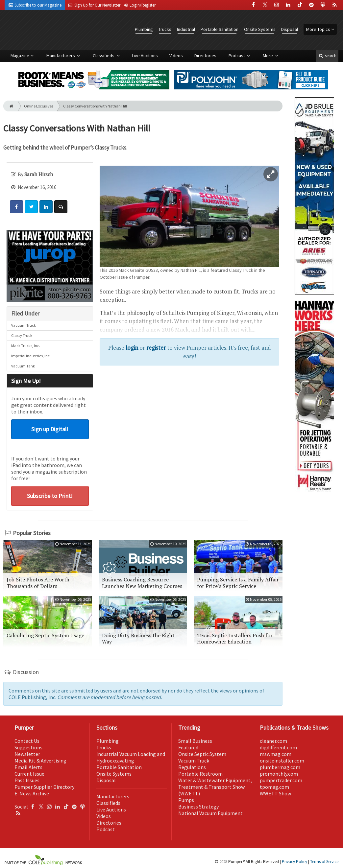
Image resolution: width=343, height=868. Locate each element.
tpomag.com (274, 787)
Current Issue (29, 774)
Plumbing (144, 29)
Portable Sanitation (220, 29)
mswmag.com (276, 754)
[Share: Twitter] (31, 207)
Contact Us (27, 741)
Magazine (20, 56)
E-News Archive (32, 793)
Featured (188, 747)
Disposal (290, 29)
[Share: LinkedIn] (46, 207)
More (268, 56)
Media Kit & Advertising (40, 761)
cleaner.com (273, 741)
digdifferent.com (278, 747)
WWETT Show (275, 793)
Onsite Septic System (202, 754)
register (156, 348)
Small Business (195, 741)
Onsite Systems (260, 29)
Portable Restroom (200, 774)
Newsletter (27, 754)
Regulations (192, 767)
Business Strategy (198, 807)
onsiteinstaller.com (282, 761)
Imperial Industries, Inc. (31, 356)
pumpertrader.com (281, 780)
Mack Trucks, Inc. (26, 346)
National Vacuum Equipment (210, 813)
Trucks (165, 29)
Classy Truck (22, 335)
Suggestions (28, 747)
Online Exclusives (39, 106)
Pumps (186, 800)
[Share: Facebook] (16, 207)
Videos (176, 56)
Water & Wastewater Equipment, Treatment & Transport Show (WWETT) (215, 787)
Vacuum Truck (24, 325)
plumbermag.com (280, 767)
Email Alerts (28, 767)
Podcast (237, 56)
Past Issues (27, 780)
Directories (205, 56)
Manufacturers (61, 56)
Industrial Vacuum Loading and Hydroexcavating (131, 757)
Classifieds (104, 56)
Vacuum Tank (23, 366)
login (132, 348)
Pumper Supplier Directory (44, 787)
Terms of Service (324, 862)
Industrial (186, 29)
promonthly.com (279, 774)
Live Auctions (145, 56)
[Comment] (61, 207)
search (327, 56)
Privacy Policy (294, 862)
